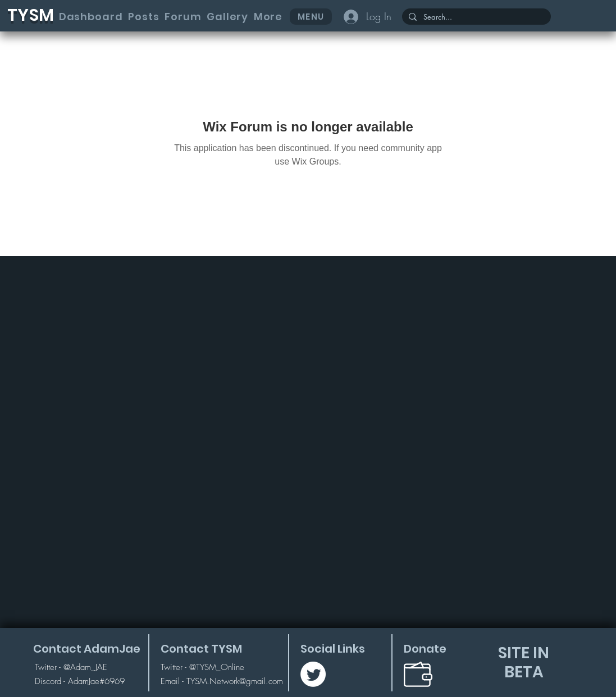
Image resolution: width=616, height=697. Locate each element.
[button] (268, 17)
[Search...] (475, 17)
